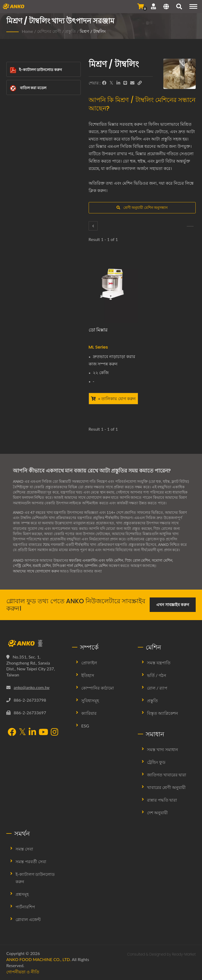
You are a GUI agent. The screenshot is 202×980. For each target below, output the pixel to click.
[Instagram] (54, 732)
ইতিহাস (88, 675)
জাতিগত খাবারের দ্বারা (167, 775)
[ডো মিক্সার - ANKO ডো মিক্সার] (113, 289)
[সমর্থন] (153, 6)
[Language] (166, 7)
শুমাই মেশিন (42, 566)
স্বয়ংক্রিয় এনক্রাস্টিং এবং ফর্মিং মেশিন (96, 560)
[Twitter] (111, 83)
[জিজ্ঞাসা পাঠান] (141, 6)
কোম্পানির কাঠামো (98, 688)
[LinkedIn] (118, 83)
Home (27, 31)
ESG (85, 726)
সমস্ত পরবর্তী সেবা (31, 861)
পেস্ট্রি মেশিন (22, 566)
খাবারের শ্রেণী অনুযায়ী (166, 787)
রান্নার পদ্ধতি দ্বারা (162, 800)
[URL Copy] (140, 83)
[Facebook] (104, 83)
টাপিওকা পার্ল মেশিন (68, 566)
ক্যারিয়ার (89, 713)
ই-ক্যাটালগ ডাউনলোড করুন (36, 70)
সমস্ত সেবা (24, 849)
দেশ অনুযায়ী (157, 813)
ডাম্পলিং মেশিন (96, 566)
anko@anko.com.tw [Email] (32, 687)
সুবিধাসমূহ (90, 700)
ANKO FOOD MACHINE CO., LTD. (39, 959)
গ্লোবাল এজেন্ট (28, 919)
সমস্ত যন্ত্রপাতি (159, 663)
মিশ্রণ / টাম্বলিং (93, 31)
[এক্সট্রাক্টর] (93, 226)
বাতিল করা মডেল (28, 88)
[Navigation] (193, 6)
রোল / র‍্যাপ (157, 688)
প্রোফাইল (89, 663)
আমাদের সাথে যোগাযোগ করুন (36, 571)
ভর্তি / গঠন (157, 675)
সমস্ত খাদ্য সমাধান (163, 749)
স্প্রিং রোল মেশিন (138, 560)
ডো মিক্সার (98, 330)
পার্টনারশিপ (25, 907)
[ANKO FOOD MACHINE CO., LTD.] (35, 643)
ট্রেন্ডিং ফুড (156, 762)
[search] (179, 7)
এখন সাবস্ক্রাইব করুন (173, 605)
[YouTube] (43, 732)
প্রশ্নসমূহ (22, 894)
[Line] (125, 83)
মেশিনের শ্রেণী (49, 31)
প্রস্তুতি (70, 31)
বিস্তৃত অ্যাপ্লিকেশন (163, 713)
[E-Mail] (132, 83)
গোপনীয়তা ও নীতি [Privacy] (23, 972)
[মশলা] (190, 226)
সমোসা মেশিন (162, 560)
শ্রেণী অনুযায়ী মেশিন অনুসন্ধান (142, 207)
